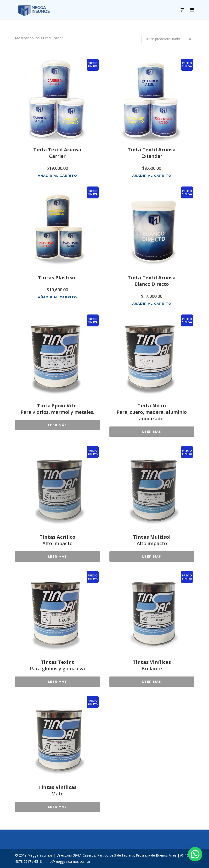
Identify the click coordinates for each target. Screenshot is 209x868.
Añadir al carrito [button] (57, 175)
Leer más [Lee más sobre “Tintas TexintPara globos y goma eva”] (57, 682)
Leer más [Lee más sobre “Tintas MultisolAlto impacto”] (152, 556)
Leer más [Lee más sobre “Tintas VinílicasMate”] (57, 807)
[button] (195, 854)
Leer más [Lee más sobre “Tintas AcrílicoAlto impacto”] (57, 556)
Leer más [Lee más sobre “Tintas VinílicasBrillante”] (152, 682)
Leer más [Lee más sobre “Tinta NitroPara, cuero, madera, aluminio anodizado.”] (152, 431)
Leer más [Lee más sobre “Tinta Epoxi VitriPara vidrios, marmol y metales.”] (57, 425)
